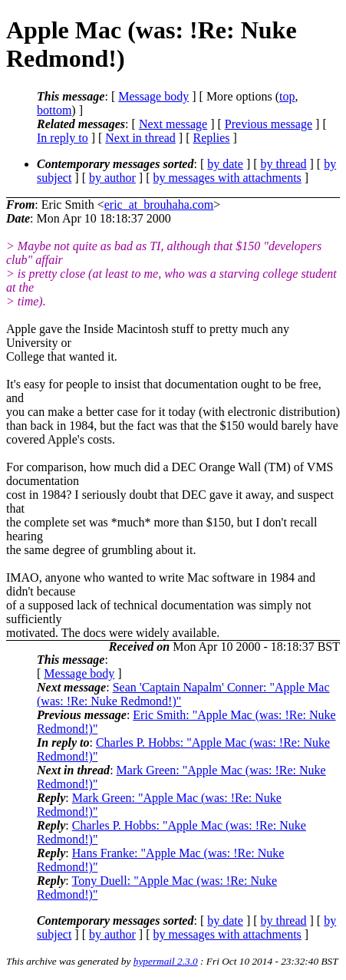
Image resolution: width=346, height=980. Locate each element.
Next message (173, 124)
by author (112, 178)
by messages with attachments (227, 178)
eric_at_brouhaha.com (159, 205)
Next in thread (140, 138)
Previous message (269, 124)
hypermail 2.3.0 (166, 961)
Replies (212, 138)
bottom (54, 110)
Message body (153, 96)
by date (225, 164)
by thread (284, 164)
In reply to (63, 138)
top (287, 96)
